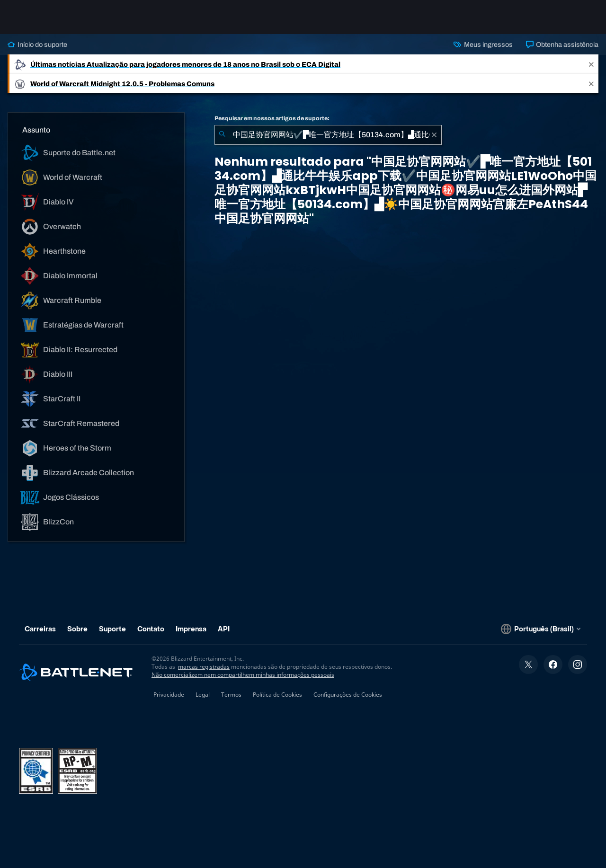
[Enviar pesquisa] (222, 135)
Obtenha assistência (562, 44)
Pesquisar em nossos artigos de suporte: (272, 118)
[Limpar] (434, 135)
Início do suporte (37, 44)
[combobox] (328, 135)
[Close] (591, 64)
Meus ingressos (483, 44)
